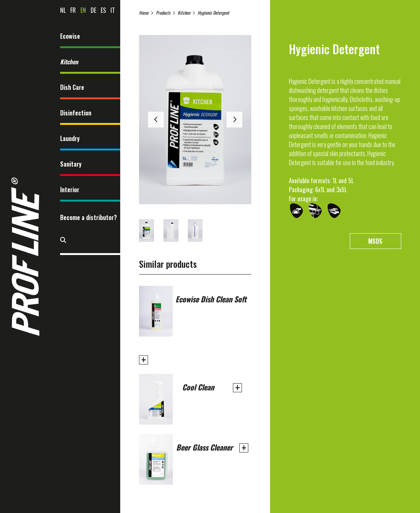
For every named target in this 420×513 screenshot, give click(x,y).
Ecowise (70, 36)
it (113, 10)
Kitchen (69, 62)
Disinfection (76, 113)
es (103, 10)
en (83, 10)
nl (63, 10)
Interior (70, 190)
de (93, 10)
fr (73, 10)
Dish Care (72, 87)
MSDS (375, 241)
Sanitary (71, 164)
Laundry (70, 138)
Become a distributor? (88, 217)
